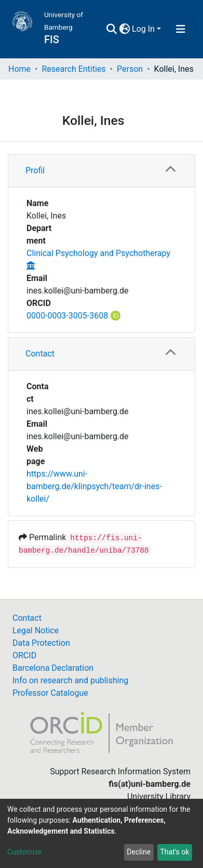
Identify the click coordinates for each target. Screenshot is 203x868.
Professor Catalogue (50, 693)
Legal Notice (36, 630)
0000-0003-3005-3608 (67, 316)
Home (19, 69)
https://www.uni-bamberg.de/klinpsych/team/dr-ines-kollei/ (94, 486)
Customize (24, 852)
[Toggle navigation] (181, 29)
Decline (139, 852)
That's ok (174, 852)
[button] (124, 29)
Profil (35, 170)
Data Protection (41, 643)
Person (130, 69)
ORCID (24, 655)
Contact (40, 354)
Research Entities (73, 69)
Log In (143, 29)
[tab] (102, 171)
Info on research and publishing (70, 680)
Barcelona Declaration (53, 668)
